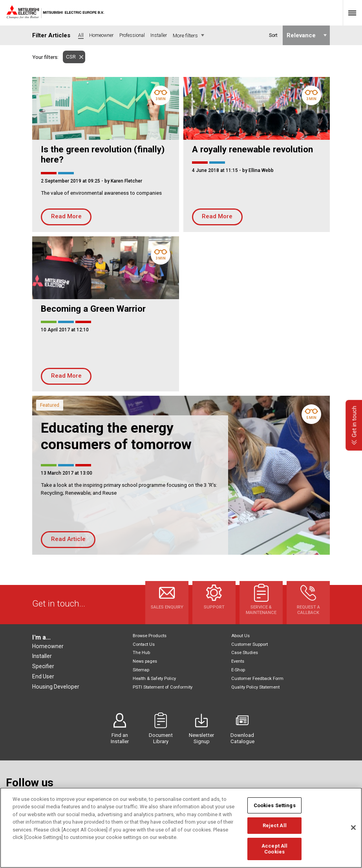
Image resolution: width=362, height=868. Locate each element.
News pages (145, 661)
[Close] (353, 832)
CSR (69, 57)
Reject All (275, 830)
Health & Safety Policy (154, 679)
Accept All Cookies (274, 853)
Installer (42, 656)
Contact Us (144, 644)
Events (238, 661)
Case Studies (245, 653)
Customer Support (250, 644)
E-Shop (238, 670)
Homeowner (48, 646)
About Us (240, 636)
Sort (273, 35)
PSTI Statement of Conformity (163, 687)
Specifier (43, 666)
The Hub (141, 653)
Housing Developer (56, 687)
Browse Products (150, 636)
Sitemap (141, 670)
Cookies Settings (275, 809)
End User (43, 676)
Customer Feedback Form (257, 679)
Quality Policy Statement (255, 687)
